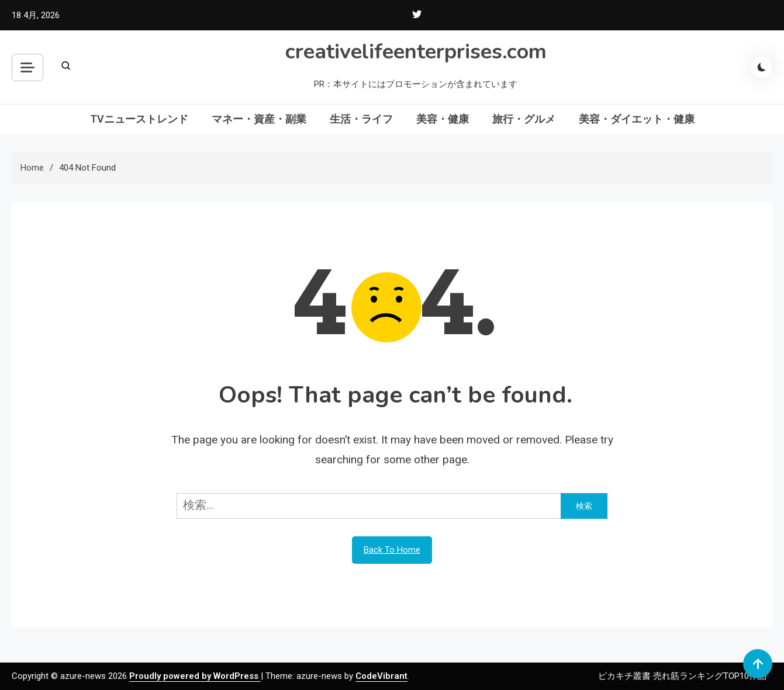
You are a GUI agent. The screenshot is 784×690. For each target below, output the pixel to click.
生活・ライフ (361, 119)
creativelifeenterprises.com (416, 52)
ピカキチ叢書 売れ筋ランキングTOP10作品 (682, 676)
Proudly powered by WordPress (195, 676)
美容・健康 (443, 119)
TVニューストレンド (139, 119)
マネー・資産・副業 (259, 119)
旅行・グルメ (524, 119)
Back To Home (392, 550)
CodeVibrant (381, 676)
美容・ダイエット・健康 (637, 119)
